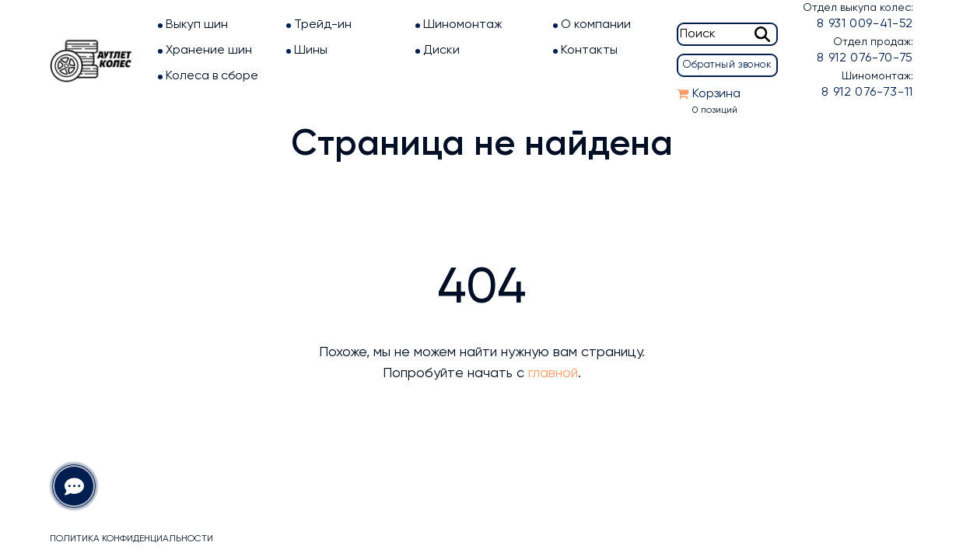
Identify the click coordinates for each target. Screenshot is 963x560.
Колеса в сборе (212, 76)
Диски (441, 51)
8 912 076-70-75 (865, 58)
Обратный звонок (727, 65)
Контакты (589, 51)
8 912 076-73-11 (867, 93)
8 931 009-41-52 (865, 24)
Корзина (716, 94)
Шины (311, 51)
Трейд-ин (323, 25)
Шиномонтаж (463, 25)
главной (553, 373)
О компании (596, 25)
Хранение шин (209, 51)
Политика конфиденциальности (131, 539)
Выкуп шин (197, 25)
